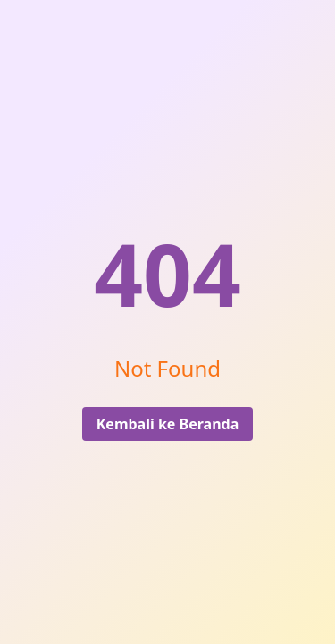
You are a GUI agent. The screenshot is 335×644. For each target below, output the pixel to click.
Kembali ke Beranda (168, 424)
